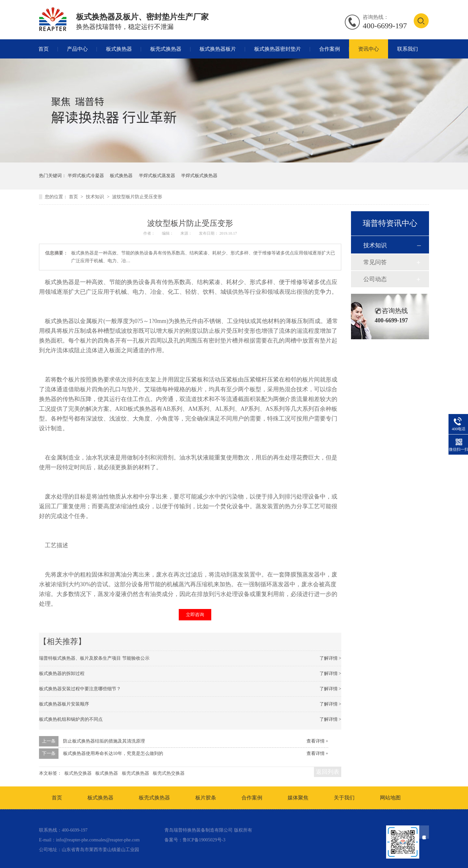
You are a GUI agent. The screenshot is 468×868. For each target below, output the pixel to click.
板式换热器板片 (218, 49)
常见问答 (375, 262)
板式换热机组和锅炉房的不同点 (71, 719)
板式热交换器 (78, 773)
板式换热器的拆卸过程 (62, 674)
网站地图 (390, 798)
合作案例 (330, 49)
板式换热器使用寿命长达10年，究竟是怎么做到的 (113, 753)
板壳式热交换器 (169, 773)
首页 (44, 49)
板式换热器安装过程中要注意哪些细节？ (80, 689)
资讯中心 (369, 49)
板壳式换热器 (166, 49)
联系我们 (408, 49)
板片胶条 (206, 798)
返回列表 (328, 772)
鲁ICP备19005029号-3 (204, 840)
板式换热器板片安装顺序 (64, 704)
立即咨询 (195, 615)
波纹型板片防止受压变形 (137, 197)
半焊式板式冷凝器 (86, 176)
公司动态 (375, 279)
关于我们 (344, 798)
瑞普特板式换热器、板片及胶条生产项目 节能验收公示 (94, 658)
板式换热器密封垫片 (278, 49)
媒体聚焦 (298, 798)
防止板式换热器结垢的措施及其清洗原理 (104, 741)
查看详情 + (317, 741)
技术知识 (96, 197)
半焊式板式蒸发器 (157, 176)
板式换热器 (119, 49)
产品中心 (77, 49)
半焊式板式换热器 (199, 176)
